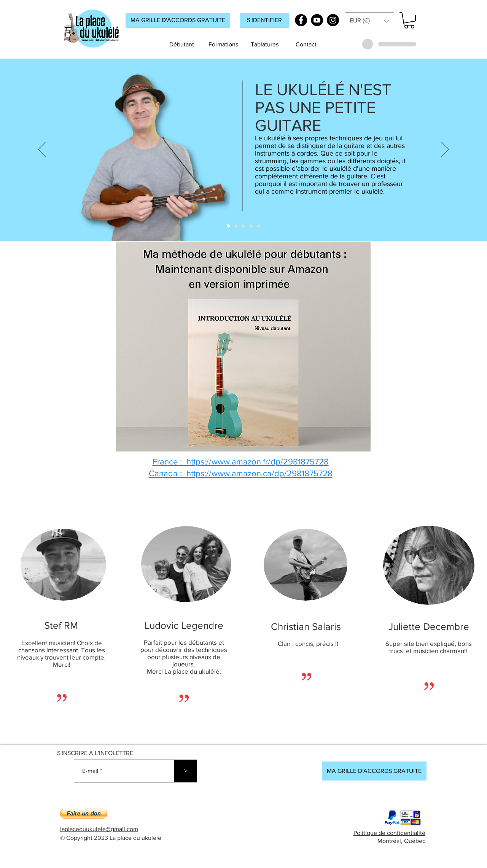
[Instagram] (333, 20)
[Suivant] (445, 150)
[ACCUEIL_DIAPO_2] (236, 226)
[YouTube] (317, 20)
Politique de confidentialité (389, 833)
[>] (186, 771)
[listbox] (369, 21)
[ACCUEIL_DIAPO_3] (243, 226)
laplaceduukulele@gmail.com (99, 829)
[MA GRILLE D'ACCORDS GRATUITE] (178, 20)
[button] (264, 20)
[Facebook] (301, 20)
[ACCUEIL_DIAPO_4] (251, 226)
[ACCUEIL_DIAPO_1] (228, 226)
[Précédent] (42, 150)
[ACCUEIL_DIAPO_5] (259, 226)
